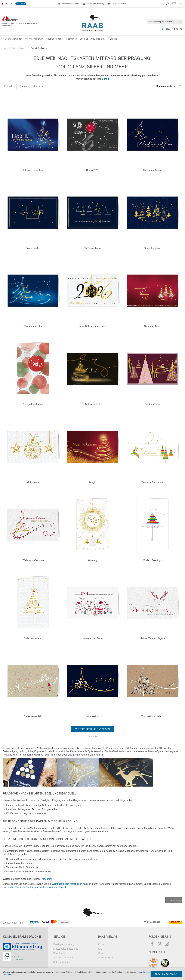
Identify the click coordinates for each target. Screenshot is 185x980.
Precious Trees (152, 404)
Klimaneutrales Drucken (23, 937)
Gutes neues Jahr (33, 716)
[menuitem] (13, 39)
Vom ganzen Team (93, 638)
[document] (92, 974)
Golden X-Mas (33, 248)
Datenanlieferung (62, 962)
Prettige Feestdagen (33, 404)
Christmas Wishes (33, 638)
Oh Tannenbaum (93, 248)
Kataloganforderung (64, 944)
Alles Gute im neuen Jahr (93, 326)
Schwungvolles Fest (33, 170)
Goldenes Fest (93, 404)
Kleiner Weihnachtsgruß (152, 638)
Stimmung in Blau (33, 326)
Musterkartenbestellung (66, 949)
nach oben (175, 900)
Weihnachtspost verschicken (67, 884)
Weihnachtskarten (20, 48)
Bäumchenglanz (152, 248)
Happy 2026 (93, 170)
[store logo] (92, 22)
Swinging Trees (152, 326)
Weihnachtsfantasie (33, 560)
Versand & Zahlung (63, 958)
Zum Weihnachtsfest (152, 716)
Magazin (21, 4)
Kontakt (102, 944)
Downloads (59, 953)
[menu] (92, 39)
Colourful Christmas (152, 482)
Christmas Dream (152, 170)
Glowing (93, 560)
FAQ (100, 949)
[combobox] (165, 22)
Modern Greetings (152, 560)
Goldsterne (33, 482)
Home (6, 48)
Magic (93, 482)
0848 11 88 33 (174, 29)
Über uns (103, 953)
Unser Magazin (106, 958)
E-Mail (105, 79)
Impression (93, 716)
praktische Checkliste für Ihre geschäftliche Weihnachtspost (34, 887)
